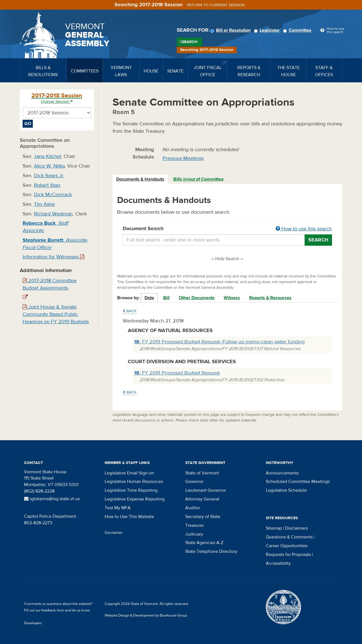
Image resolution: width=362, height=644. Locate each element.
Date (149, 298)
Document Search (228, 229)
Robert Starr (47, 185)
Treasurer (195, 525)
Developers (33, 623)
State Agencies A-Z (204, 543)
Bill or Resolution (231, 30)
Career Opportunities (287, 546)
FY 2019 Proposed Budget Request (177, 373)
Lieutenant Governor (206, 490)
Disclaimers (296, 528)
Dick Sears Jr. (49, 176)
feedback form (53, 610)
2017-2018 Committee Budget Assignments (50, 284)
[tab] (141, 179)
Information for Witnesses (53, 257)
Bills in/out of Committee (199, 179)
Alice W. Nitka (49, 166)
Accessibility (278, 563)
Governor (194, 482)
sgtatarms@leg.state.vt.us (52, 499)
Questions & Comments (289, 537)
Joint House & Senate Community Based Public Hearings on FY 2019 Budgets (56, 314)
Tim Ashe (44, 204)
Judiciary (194, 534)
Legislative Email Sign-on (129, 473)
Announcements (282, 473)
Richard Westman (53, 214)
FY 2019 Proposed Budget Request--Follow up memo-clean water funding (219, 342)
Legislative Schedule (286, 490)
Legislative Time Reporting (131, 490)
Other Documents (197, 298)
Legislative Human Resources (134, 482)
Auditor (193, 508)
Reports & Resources (270, 298)
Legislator (268, 30)
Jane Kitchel (48, 156)
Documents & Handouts (140, 179)
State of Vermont (202, 473)
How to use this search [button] (304, 229)
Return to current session (216, 5)
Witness (232, 298)
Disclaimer (114, 533)
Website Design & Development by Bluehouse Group (146, 615)
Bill (166, 298)
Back (130, 311)
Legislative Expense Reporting (135, 499)
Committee (298, 30)
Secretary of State (203, 517)
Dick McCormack (53, 195)
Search (190, 42)
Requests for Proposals (288, 555)
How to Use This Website (129, 517)
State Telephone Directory (211, 551)
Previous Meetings (183, 158)
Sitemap (274, 528)
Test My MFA (118, 508)
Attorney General (202, 499)
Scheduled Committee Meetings (298, 482)
